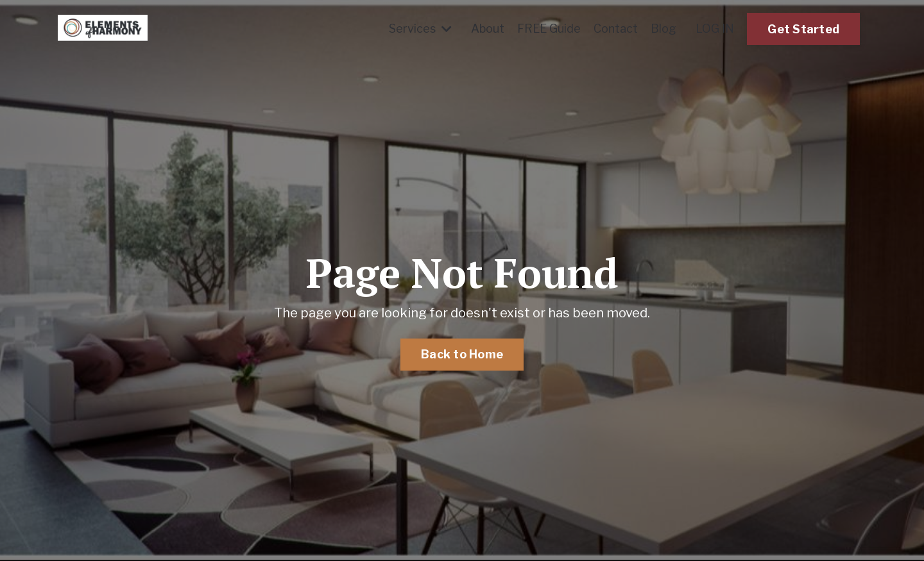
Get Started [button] (803, 29)
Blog (663, 29)
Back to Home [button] (462, 354)
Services (420, 29)
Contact (616, 29)
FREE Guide (549, 29)
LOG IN (715, 29)
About (488, 29)
